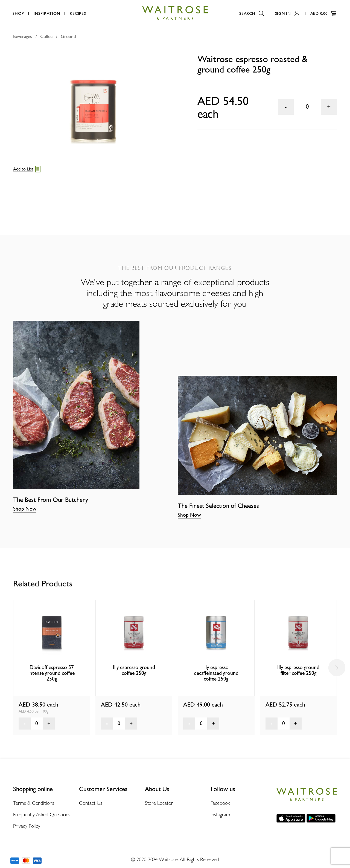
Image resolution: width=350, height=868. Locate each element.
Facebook (220, 803)
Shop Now (25, 509)
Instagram (220, 814)
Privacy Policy (27, 826)
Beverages (23, 36)
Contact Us (91, 803)
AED (323, 13)
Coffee (46, 36)
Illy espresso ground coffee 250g (134, 670)
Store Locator (159, 803)
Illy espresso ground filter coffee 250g (298, 670)
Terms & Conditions (33, 803)
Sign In (287, 13)
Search (252, 13)
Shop (18, 13)
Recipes (78, 13)
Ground (68, 36)
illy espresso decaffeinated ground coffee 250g (216, 673)
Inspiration (47, 13)
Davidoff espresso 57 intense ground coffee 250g (52, 673)
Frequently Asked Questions (42, 814)
